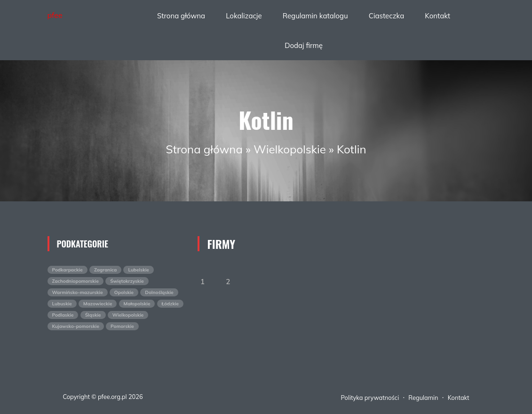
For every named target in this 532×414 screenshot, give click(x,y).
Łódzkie (171, 304)
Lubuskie (62, 304)
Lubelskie (138, 270)
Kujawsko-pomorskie (76, 326)
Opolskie (124, 292)
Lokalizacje (244, 16)
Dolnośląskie (159, 292)
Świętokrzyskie (127, 281)
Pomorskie (122, 326)
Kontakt (437, 16)
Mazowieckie (98, 304)
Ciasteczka (386, 16)
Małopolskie (137, 304)
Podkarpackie (67, 270)
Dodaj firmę (304, 45)
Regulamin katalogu (315, 16)
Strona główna (181, 16)
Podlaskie (63, 315)
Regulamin (423, 398)
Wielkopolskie (290, 149)
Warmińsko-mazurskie (78, 292)
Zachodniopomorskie (75, 281)
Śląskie (93, 315)
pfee (55, 15)
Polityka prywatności (370, 398)
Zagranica (105, 270)
